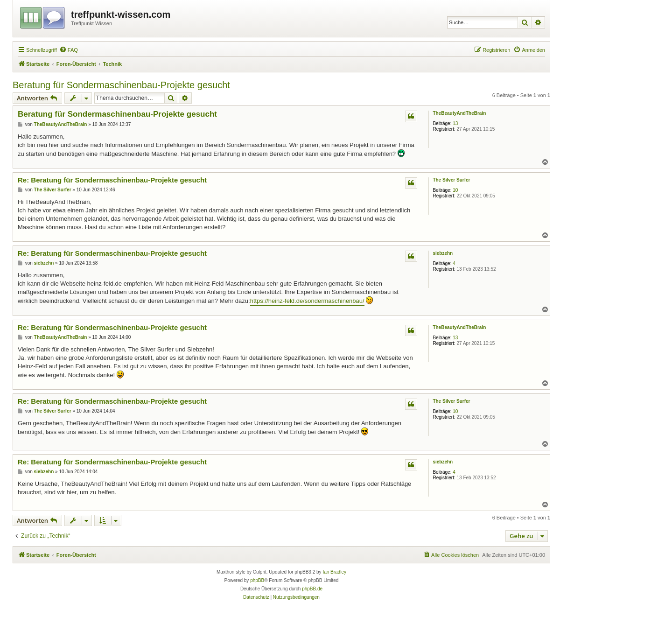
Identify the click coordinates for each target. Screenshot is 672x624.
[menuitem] (69, 50)
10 (455, 190)
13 (455, 123)
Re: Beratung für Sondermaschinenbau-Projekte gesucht (112, 180)
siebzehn (443, 253)
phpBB (257, 580)
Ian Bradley (334, 572)
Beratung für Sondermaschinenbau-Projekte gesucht (121, 85)
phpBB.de (312, 589)
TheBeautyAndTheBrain (459, 113)
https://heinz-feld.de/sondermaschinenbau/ (307, 301)
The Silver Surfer (451, 180)
